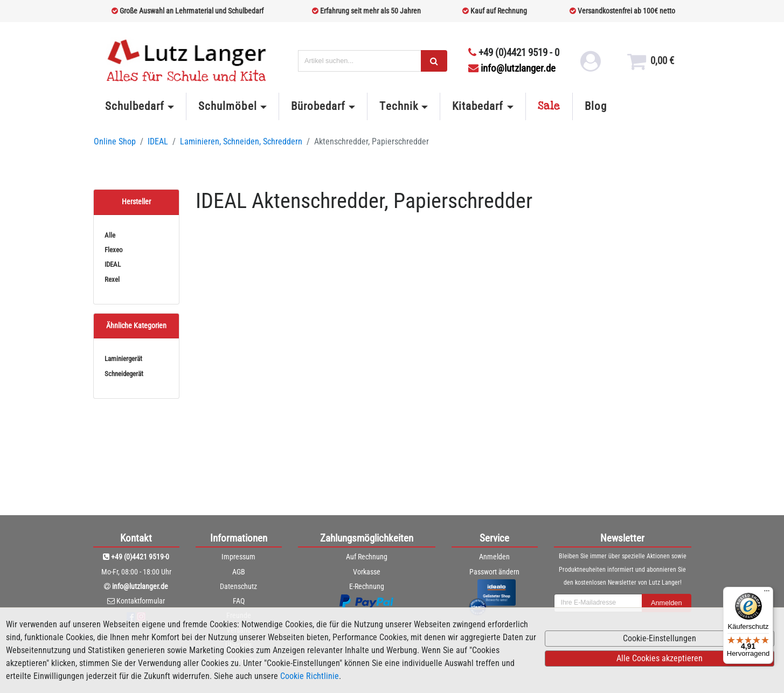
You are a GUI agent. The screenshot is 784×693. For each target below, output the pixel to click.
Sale (549, 106)
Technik (398, 106)
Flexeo (114, 250)
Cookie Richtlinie (310, 676)
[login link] (590, 65)
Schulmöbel (227, 106)
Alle (110, 235)
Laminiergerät (123, 359)
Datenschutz (238, 586)
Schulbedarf (135, 106)
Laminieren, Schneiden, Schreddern (241, 141)
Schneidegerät (124, 374)
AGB (239, 572)
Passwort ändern (494, 572)
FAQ (239, 601)
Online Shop (115, 141)
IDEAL (158, 141)
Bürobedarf (318, 106)
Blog (596, 106)
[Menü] (767, 593)
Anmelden (494, 557)
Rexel (112, 279)
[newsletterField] (598, 603)
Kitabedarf (478, 106)
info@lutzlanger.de (512, 68)
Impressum (238, 557)
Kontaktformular (141, 601)
